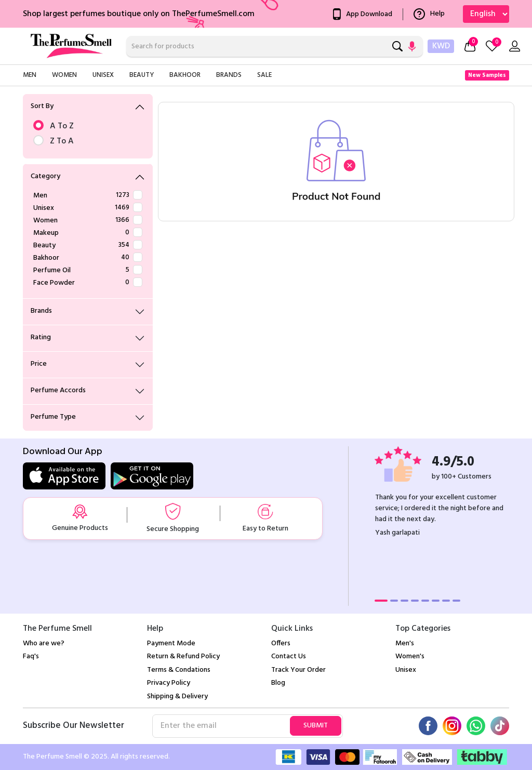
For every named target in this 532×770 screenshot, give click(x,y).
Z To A (88, 141)
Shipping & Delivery (177, 696)
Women (64, 75)
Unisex (103, 75)
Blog (278, 683)
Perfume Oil (88, 270)
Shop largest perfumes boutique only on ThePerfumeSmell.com (139, 14)
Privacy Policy (169, 683)
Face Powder (88, 283)
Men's (405, 643)
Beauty (142, 75)
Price (39, 364)
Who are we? (44, 643)
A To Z (88, 126)
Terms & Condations (179, 670)
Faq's (31, 656)
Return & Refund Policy (183, 656)
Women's (410, 656)
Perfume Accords (58, 390)
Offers (281, 643)
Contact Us (289, 656)
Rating (41, 337)
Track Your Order (298, 670)
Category (45, 176)
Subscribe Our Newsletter (74, 726)
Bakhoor (185, 75)
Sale (264, 75)
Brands (229, 75)
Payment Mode (171, 643)
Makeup (88, 233)
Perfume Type (53, 417)
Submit (316, 726)
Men (30, 75)
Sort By (42, 106)
